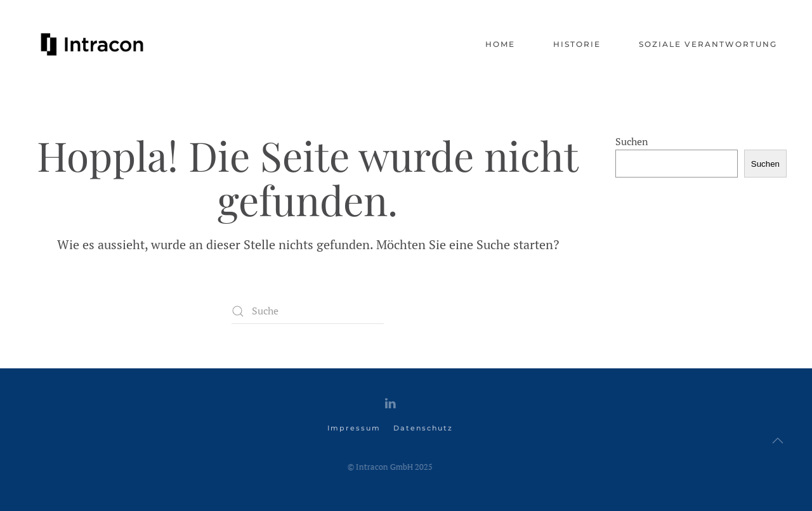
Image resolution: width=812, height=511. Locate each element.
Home (500, 44)
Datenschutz (423, 428)
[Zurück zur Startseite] (92, 44)
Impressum (354, 428)
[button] (778, 441)
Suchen (632, 141)
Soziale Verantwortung (708, 44)
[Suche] (308, 311)
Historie (577, 44)
